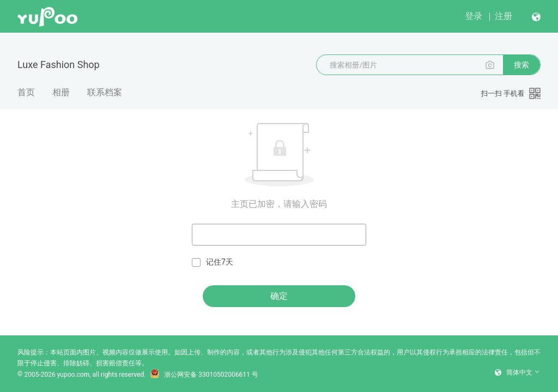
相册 (61, 92)
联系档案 (105, 92)
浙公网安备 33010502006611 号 (204, 375)
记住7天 (213, 262)
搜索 (521, 65)
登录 (474, 16)
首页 (26, 92)
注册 (504, 16)
